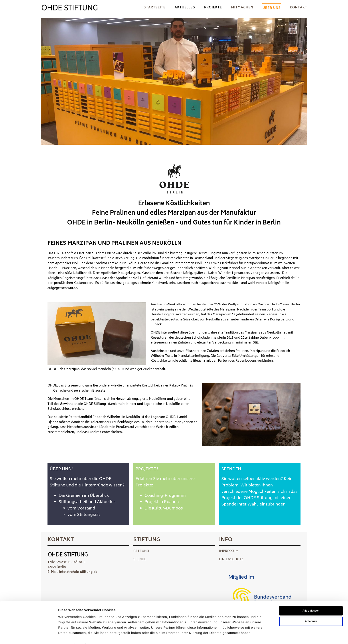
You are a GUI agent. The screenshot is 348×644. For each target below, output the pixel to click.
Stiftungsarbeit (73, 502)
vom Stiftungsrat (84, 515)
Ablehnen (311, 612)
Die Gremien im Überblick (84, 496)
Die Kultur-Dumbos (164, 509)
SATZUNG (141, 551)
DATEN (225, 559)
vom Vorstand (81, 509)
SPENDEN (231, 469)
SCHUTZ (237, 559)
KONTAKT (299, 8)
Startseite (155, 8)
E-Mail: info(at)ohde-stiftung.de (72, 572)
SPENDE (140, 559)
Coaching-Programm (165, 496)
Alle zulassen (311, 601)
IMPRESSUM (229, 551)
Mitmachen (242, 8)
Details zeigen (69, 635)
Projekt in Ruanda (162, 502)
